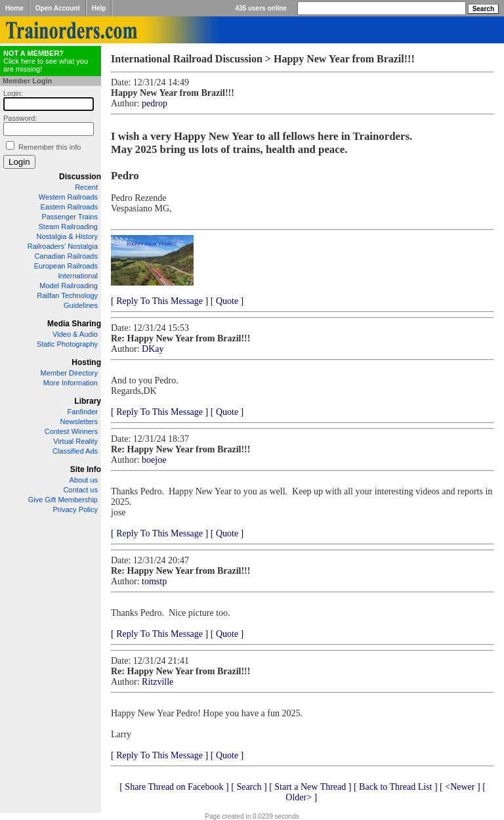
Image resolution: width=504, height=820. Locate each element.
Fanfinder (83, 412)
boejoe (154, 460)
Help (99, 8)
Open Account (58, 8)
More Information (71, 383)
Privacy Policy (75, 509)
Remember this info (50, 147)
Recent (86, 187)
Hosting (86, 362)
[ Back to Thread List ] (396, 787)
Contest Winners (71, 431)
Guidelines (81, 305)
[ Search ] (249, 787)
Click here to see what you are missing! (46, 61)
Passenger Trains (70, 217)
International (78, 276)
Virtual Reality (75, 441)
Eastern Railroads (69, 207)
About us (84, 480)
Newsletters (79, 421)
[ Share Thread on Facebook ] (174, 787)
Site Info (86, 469)
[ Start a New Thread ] (310, 787)
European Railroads (66, 266)
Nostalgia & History (67, 236)
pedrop (155, 103)
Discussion (80, 177)
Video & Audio (75, 334)
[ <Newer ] (460, 787)
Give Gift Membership (63, 500)
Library (88, 401)
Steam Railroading (69, 227)
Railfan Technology (67, 295)
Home (14, 8)
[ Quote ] (227, 301)
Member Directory (69, 373)
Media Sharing (74, 324)
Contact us (80, 490)
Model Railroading (69, 286)
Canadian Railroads (66, 256)
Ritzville (157, 682)
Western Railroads (68, 197)
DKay (153, 349)
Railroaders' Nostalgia (63, 246)
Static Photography (67, 344)
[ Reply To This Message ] (159, 301)
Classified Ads (75, 451)
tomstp (154, 581)
